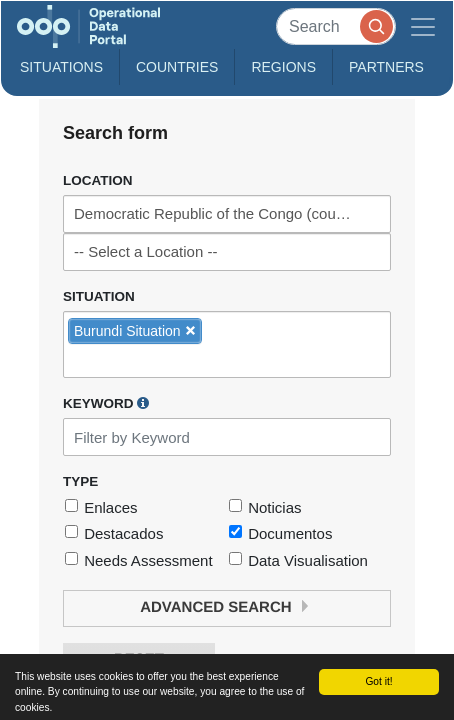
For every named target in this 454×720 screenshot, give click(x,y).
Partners (386, 67)
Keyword (106, 403)
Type (80, 481)
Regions (283, 67)
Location (98, 180)
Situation (99, 296)
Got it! (378, 681)
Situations (61, 67)
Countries (177, 67)
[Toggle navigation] (423, 26)
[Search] (336, 26)
